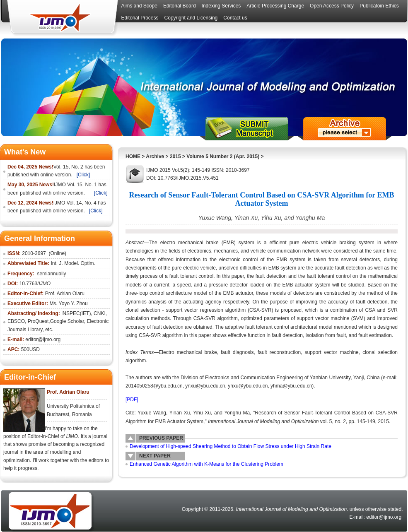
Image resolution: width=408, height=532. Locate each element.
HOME (133, 156)
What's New (25, 152)
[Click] (83, 175)
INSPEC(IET (75, 313)
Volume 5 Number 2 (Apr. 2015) (223, 156)
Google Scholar (67, 321)
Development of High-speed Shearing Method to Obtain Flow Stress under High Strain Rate (231, 446)
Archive (155, 156)
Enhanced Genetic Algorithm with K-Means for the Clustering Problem (206, 464)
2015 (175, 156)
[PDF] (132, 400)
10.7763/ (35, 284)
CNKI (100, 313)
